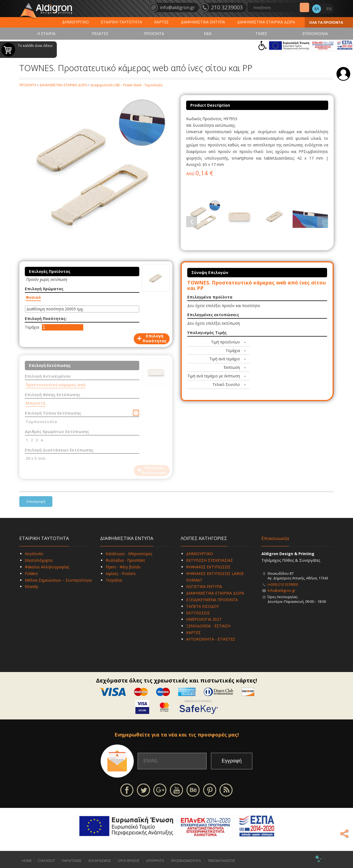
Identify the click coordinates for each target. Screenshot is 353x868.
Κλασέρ (32, 586)
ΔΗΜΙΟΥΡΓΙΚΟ (75, 22)
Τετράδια (114, 580)
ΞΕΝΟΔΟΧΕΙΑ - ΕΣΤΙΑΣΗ (208, 626)
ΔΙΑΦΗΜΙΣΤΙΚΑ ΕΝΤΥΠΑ (203, 22)
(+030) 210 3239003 (283, 584)
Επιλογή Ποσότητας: (46, 319)
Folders (31, 573)
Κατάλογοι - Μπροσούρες (129, 554)
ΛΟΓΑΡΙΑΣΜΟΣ (100, 861)
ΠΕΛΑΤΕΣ (100, 33)
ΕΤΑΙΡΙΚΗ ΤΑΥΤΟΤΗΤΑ (121, 22)
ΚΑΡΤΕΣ (161, 22)
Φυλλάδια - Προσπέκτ (125, 560)
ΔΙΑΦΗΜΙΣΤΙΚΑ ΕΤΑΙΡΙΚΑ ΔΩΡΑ (266, 22)
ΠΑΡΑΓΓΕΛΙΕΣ (72, 861)
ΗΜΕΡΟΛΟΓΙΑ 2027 (204, 619)
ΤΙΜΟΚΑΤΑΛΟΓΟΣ (221, 861)
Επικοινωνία (275, 538)
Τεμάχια (32, 327)
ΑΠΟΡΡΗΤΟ (155, 861)
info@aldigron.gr (281, 590)
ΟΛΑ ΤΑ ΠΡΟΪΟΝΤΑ (326, 22)
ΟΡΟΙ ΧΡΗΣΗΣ (129, 861)
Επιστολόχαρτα (39, 560)
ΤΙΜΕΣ (261, 33)
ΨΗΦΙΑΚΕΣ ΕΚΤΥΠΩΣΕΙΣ (208, 567)
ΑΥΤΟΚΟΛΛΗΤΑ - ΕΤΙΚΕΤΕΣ (211, 639)
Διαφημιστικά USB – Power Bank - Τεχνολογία (126, 85)
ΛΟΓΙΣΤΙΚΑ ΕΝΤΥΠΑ (204, 586)
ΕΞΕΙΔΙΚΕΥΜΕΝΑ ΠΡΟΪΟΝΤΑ (212, 600)
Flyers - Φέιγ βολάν (123, 567)
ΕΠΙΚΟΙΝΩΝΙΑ (315, 33)
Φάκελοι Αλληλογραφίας (47, 567)
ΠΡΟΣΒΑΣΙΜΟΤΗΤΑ (186, 861)
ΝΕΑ (208, 33)
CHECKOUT (46, 861)
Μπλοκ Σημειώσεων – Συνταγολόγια (58, 580)
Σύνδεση (343, 74)
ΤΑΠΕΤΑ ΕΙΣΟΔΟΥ (203, 606)
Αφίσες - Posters (121, 573)
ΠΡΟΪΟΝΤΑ (154, 33)
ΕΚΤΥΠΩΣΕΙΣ (198, 613)
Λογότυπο (34, 554)
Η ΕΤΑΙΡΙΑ (46, 33)
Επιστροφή (36, 501)
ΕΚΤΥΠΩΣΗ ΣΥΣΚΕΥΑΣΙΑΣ (210, 560)
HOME (27, 861)
